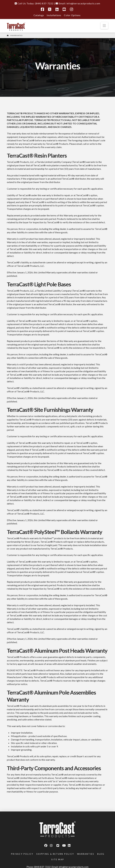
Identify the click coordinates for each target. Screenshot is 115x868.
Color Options (72, 15)
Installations (54, 15)
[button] (104, 26)
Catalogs (39, 15)
